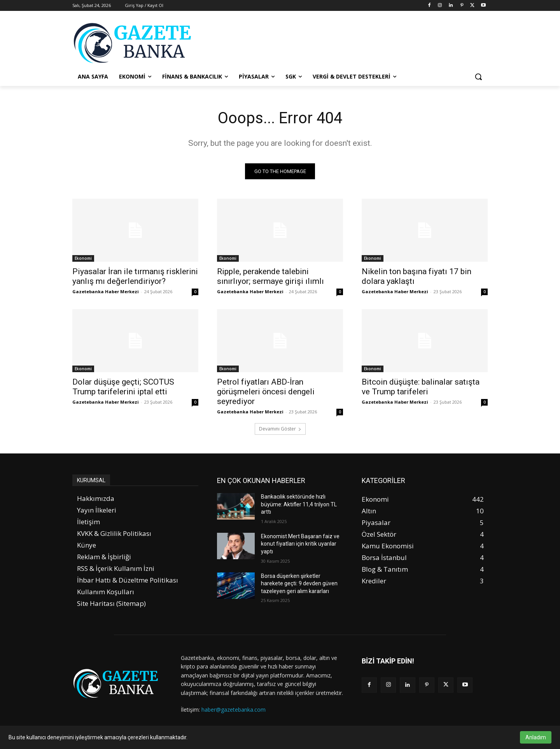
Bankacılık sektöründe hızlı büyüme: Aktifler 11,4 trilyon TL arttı (299, 504)
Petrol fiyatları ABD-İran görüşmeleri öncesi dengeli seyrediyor (266, 392)
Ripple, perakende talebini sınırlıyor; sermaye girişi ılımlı (270, 276)
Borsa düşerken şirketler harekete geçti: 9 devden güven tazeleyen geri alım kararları (299, 584)
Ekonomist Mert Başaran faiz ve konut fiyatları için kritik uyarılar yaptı (300, 544)
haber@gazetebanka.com (234, 710)
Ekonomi (83, 258)
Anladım (536, 737)
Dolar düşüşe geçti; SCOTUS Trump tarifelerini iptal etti (123, 387)
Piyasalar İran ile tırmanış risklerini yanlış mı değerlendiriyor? (135, 276)
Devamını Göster (280, 429)
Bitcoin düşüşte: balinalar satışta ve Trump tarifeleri (421, 387)
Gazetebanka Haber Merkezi (106, 291)
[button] (478, 77)
